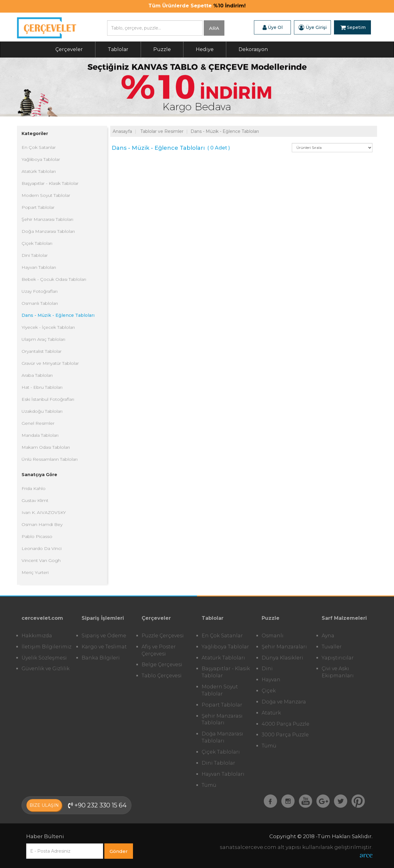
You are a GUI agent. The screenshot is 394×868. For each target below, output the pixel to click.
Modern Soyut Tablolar (46, 195)
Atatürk (271, 713)
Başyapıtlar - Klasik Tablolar (50, 183)
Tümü (209, 785)
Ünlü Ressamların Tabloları (50, 459)
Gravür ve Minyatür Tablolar (50, 363)
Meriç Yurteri (35, 572)
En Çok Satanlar (39, 147)
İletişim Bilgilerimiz (46, 647)
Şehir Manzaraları (284, 647)
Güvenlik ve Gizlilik (46, 669)
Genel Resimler (38, 423)
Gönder (119, 851)
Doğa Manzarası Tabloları (48, 231)
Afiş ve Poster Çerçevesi (159, 650)
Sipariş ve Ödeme (104, 636)
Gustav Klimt (35, 500)
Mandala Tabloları (40, 435)
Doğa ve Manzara (284, 702)
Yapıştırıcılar (338, 658)
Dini (267, 669)
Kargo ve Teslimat (104, 647)
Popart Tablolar (38, 207)
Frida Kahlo (34, 488)
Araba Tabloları (37, 375)
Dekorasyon (253, 49)
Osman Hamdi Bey (42, 524)
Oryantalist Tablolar (42, 351)
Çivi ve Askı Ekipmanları (338, 672)
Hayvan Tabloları (39, 267)
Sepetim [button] (353, 27)
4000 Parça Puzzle (285, 724)
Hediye (205, 49)
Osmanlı (273, 636)
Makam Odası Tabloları (46, 447)
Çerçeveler (69, 49)
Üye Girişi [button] (313, 27)
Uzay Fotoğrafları (40, 291)
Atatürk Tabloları (39, 171)
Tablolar (118, 49)
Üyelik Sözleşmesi (44, 658)
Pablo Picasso (37, 536)
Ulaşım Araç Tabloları (43, 339)
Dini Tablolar (35, 255)
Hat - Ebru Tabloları (42, 387)
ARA (214, 28)
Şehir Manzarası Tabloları (47, 219)
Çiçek (269, 691)
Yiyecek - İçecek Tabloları (48, 327)
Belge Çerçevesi (162, 665)
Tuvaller (332, 647)
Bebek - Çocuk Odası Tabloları (54, 279)
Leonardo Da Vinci (42, 548)
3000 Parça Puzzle (285, 735)
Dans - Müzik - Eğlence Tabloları (58, 315)
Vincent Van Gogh (41, 560)
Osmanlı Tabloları (40, 303)
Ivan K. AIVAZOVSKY (44, 512)
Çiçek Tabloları (37, 243)
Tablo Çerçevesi (162, 676)
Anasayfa (122, 131)
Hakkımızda (37, 636)
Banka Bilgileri (101, 658)
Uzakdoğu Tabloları (42, 411)
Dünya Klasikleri (282, 658)
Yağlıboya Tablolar (41, 159)
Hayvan (271, 680)
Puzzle (162, 49)
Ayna (328, 636)
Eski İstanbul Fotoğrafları (48, 399)
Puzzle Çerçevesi (163, 636)
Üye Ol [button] (273, 27)
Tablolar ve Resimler (162, 131)
